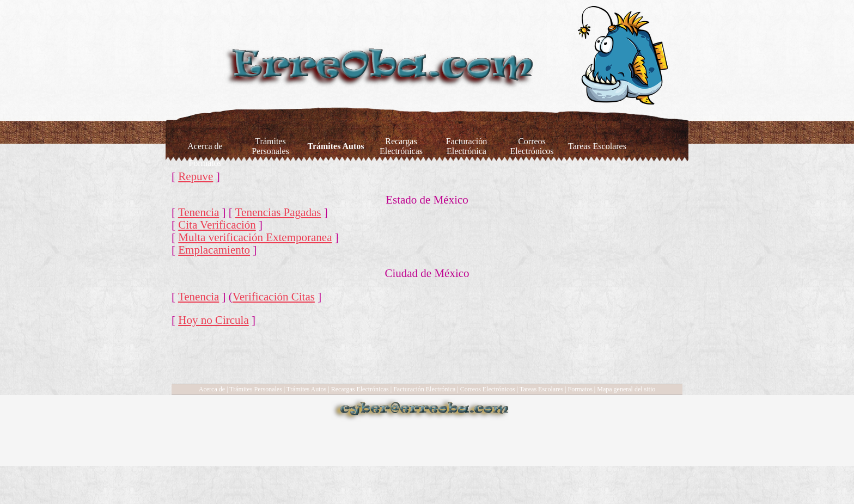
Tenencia (199, 212)
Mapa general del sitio (626, 389)
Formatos (580, 389)
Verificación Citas (274, 297)
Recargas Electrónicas (360, 389)
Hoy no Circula (213, 320)
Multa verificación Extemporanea (255, 237)
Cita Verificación (217, 225)
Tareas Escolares (541, 389)
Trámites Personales (256, 389)
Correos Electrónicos (488, 389)
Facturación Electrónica (424, 389)
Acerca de (212, 389)
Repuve (196, 176)
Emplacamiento (214, 250)
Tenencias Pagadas (278, 212)
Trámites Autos (306, 389)
